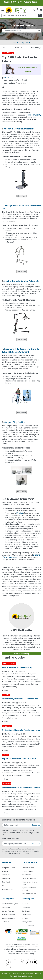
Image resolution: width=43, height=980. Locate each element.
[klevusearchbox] (40, 15)
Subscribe (36, 825)
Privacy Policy (27, 922)
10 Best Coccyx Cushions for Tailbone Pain (20, 699)
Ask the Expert (7, 889)
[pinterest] (8, 967)
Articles (5, 871)
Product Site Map (28, 925)
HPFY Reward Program (10, 904)
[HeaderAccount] (37, 9)
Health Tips (6, 875)
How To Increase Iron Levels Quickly (17, 668)
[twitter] (8, 962)
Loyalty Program (8, 911)
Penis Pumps (7, 784)
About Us (25, 904)
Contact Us (26, 907)
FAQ (4, 886)
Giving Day (6, 907)
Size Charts (6, 882)
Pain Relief (6, 695)
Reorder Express (28, 871)
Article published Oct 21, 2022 (15, 80)
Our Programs (8, 899)
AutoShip (6, 922)
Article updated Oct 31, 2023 (15, 83)
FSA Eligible (6, 878)
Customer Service (29, 862)
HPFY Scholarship (8, 915)
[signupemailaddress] (17, 825)
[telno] (34, 10)
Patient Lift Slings (8, 53)
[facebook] (15, 962)
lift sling (19, 513)
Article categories (22, 42)
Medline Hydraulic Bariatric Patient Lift (21, 281)
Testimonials (26, 915)
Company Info (28, 899)
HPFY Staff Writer (10, 78)
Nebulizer (6, 755)
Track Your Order (28, 868)
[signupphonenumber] (17, 844)
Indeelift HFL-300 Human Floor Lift (19, 129)
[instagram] (22, 962)
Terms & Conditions (29, 878)
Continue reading (22, 654)
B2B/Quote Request (29, 894)
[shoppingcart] (41, 10)
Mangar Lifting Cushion (15, 422)
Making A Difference (9, 664)
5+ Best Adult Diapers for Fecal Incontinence (21, 730)
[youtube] (35, 962)
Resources (7, 862)
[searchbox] (22, 15)
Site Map (25, 918)
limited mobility (34, 115)
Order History (27, 875)
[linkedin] (28, 962)
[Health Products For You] (16, 10)
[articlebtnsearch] (21, 34)
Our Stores (26, 911)
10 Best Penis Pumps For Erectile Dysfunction (21, 788)
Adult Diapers (7, 726)
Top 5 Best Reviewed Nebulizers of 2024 (19, 759)
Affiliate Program (9, 918)
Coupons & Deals (9, 868)
